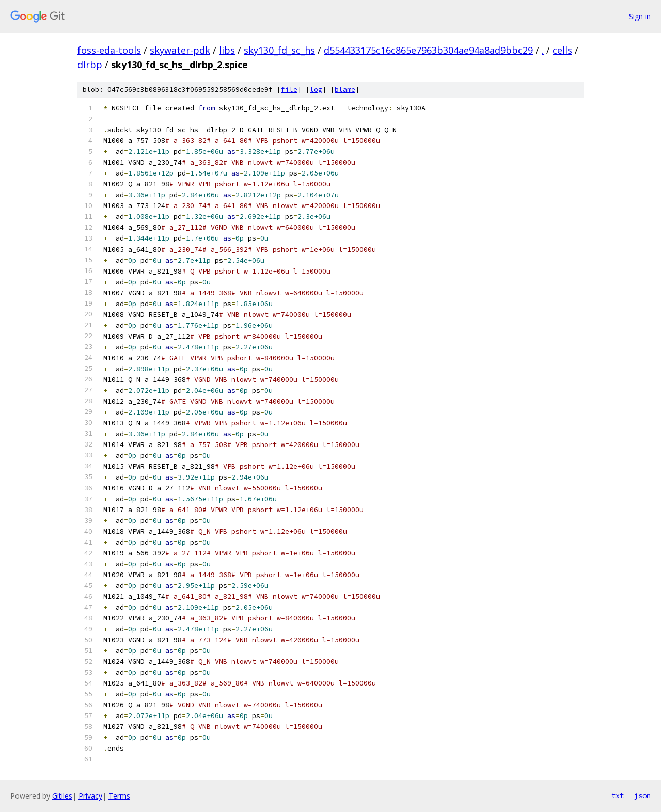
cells (562, 50)
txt (618, 795)
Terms (119, 796)
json (642, 795)
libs (227, 50)
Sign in (640, 16)
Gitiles (62, 796)
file (289, 90)
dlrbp (90, 65)
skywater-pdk (180, 50)
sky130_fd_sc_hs (279, 50)
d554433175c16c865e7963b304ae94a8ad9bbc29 (428, 50)
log (316, 90)
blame (345, 90)
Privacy (90, 796)
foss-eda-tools (109, 50)
